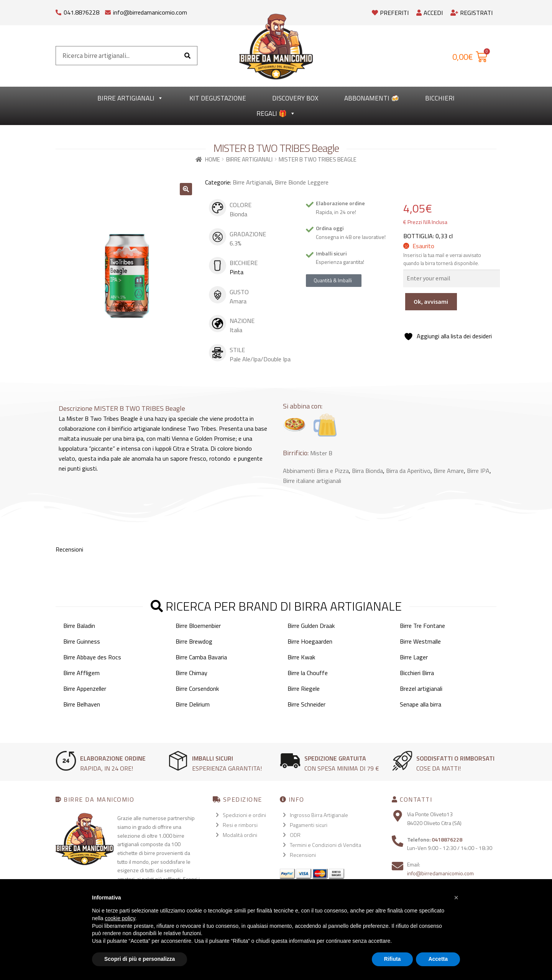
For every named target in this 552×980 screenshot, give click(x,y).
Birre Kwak (301, 657)
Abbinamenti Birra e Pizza (316, 471)
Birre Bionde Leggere (302, 182)
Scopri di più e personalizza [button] (140, 959)
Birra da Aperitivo (408, 471)
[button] (186, 189)
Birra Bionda (367, 471)
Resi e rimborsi (240, 825)
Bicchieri (440, 98)
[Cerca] (187, 56)
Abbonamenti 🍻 (372, 98)
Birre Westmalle (420, 641)
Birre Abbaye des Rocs (92, 657)
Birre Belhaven (82, 704)
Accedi (430, 13)
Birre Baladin (79, 626)
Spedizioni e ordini (244, 815)
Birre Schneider (306, 704)
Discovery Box (295, 98)
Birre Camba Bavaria (201, 657)
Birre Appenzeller (85, 688)
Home (213, 159)
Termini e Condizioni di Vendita (325, 845)
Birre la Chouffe (308, 673)
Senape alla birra (421, 704)
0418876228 (447, 839)
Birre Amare (449, 471)
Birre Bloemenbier (198, 626)
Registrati (472, 13)
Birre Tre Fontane (422, 626)
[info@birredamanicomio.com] (108, 11)
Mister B (321, 453)
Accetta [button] (438, 959)
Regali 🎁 (276, 114)
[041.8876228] (58, 11)
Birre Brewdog (194, 641)
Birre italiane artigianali (312, 481)
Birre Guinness (82, 641)
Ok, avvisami (431, 301)
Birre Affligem (81, 673)
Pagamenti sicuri (309, 825)
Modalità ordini (240, 835)
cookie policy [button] (120, 918)
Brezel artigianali (421, 688)
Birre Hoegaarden (310, 641)
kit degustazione (218, 98)
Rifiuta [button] (393, 959)
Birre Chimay (191, 673)
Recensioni (303, 855)
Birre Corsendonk (197, 688)
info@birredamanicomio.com (150, 12)
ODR (295, 835)
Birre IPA (478, 471)
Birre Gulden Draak (311, 626)
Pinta (237, 272)
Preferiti (390, 13)
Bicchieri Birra (417, 673)
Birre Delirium (193, 704)
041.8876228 (81, 12)
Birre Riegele (304, 688)
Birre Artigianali (130, 98)
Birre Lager (414, 657)
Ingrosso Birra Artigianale (319, 815)
